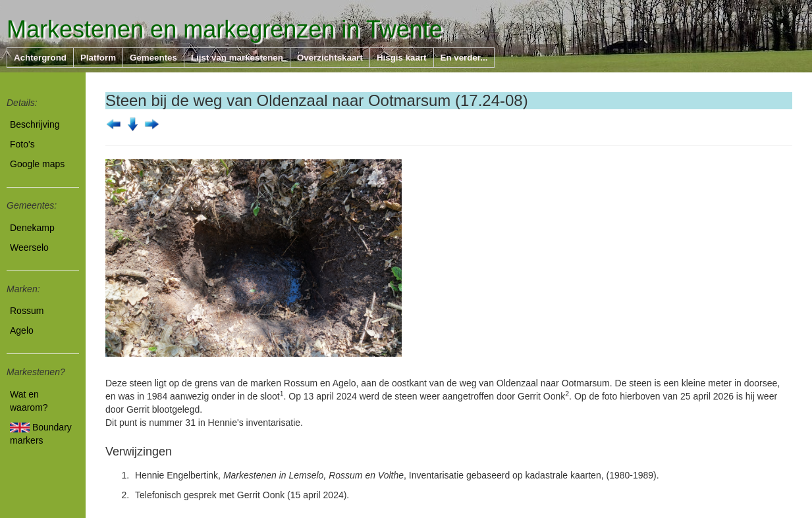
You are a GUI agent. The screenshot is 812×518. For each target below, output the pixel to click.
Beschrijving (35, 124)
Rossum (27, 311)
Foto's (22, 144)
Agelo (22, 330)
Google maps (37, 164)
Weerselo (29, 247)
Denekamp (32, 228)
